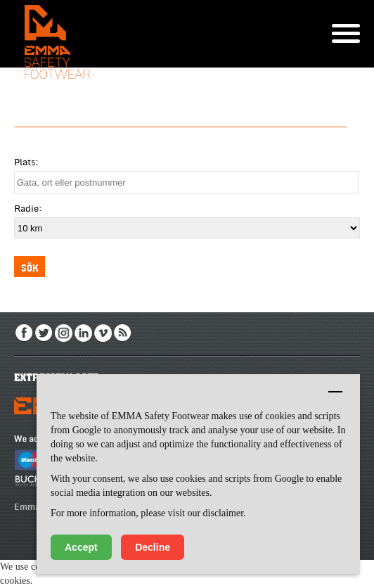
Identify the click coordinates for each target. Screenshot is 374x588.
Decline (153, 547)
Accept (81, 547)
